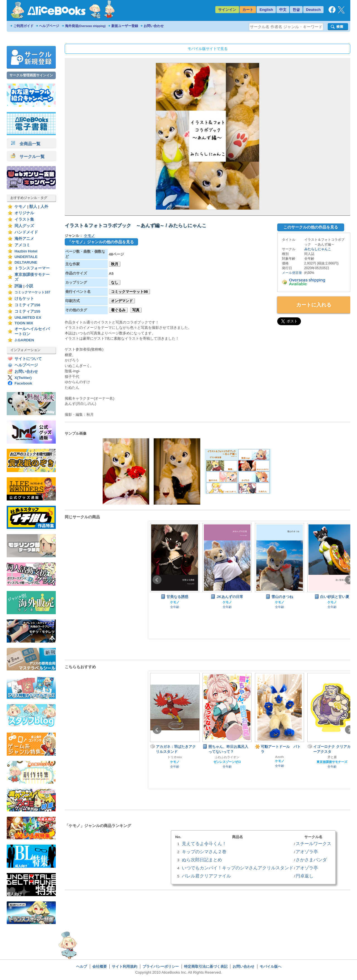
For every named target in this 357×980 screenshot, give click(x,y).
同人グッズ (24, 226)
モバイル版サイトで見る (208, 49)
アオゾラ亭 (307, 852)
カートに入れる (314, 305)
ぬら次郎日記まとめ (202, 860)
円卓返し (305, 876)
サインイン (227, 10)
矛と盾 (332, 757)
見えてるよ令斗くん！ (204, 843)
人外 (44, 207)
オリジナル (24, 213)
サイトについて (28, 359)
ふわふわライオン (227, 757)
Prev (157, 580)
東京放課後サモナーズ (332, 762)
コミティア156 (27, 305)
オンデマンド (122, 301)
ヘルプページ (49, 26)
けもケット (24, 299)
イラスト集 (24, 219)
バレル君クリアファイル (206, 876)
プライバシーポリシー (161, 966)
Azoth (279, 757)
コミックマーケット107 (32, 292)
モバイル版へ (271, 966)
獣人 (33, 207)
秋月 (115, 264)
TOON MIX (24, 323)
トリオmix (175, 757)
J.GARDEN (24, 340)
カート (248, 10)
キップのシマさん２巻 (204, 852)
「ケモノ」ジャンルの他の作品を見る (101, 242)
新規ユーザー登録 (125, 26)
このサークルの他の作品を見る (311, 227)
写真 (136, 310)
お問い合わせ (154, 26)
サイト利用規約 (125, 966)
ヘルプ (82, 966)
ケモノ (20, 207)
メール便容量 (292, 273)
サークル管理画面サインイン (31, 75)
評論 (18, 286)
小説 (29, 286)
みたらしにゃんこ (318, 249)
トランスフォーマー (32, 268)
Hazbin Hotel (26, 251)
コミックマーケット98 (129, 292)
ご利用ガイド (23, 26)
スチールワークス (313, 843)
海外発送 (85, 26)
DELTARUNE (26, 262)
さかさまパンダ (311, 860)
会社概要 (100, 966)
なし (115, 282)
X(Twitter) (23, 378)
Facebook (23, 383)
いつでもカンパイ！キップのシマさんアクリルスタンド (238, 868)
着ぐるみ (118, 310)
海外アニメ (24, 239)
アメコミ (22, 245)
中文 (283, 10)
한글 (296, 10)
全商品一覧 (26, 144)
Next (349, 580)
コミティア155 (27, 311)
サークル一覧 (28, 156)
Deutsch (313, 10)
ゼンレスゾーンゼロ (227, 762)
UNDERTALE (26, 257)
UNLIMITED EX (28, 318)
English (266, 10)
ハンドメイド (26, 232)
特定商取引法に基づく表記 (206, 966)
